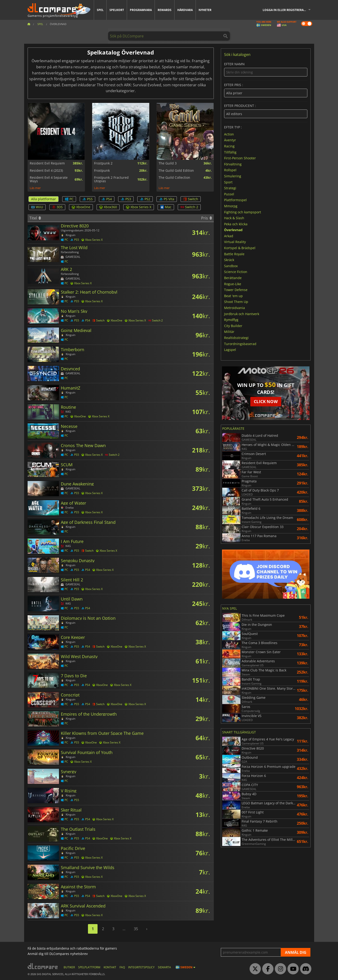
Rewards (165, 10)
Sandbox (231, 266)
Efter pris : (266, 90)
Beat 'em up (233, 296)
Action (229, 134)
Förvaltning (233, 164)
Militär (229, 332)
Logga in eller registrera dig (286, 10)
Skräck (229, 260)
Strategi (230, 188)
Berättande (233, 278)
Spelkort (117, 10)
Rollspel (230, 170)
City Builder (233, 326)
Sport (228, 182)
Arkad (229, 236)
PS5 (87, 199)
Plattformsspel (235, 200)
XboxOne (81, 207)
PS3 (126, 199)
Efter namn (266, 69)
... (124, 929)
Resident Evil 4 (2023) (46, 171)
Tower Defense (236, 290)
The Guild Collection (174, 178)
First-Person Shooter (240, 158)
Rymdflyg (231, 320)
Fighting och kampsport (243, 212)
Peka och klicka (236, 224)
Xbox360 (108, 207)
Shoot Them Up (236, 302)
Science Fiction (236, 272)
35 (136, 929)
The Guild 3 (168, 163)
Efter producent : (266, 111)
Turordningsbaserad (240, 344)
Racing (229, 146)
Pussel (229, 194)
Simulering (233, 176)
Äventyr (230, 140)
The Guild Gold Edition (176, 171)
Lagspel (230, 350)
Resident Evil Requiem (47, 163)
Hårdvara (185, 10)
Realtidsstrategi (236, 338)
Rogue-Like (233, 284)
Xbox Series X (139, 207)
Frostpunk (102, 171)
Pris (207, 218)
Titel (35, 218)
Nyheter (205, 10)
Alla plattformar (44, 199)
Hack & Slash (234, 218)
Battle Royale (234, 254)
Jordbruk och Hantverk (242, 314)
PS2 (145, 199)
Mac (166, 207)
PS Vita (167, 199)
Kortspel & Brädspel (240, 248)
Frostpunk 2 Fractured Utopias (111, 179)
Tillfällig (230, 152)
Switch (191, 199)
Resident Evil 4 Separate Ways (49, 179)
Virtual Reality (235, 242)
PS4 (107, 199)
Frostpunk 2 (103, 163)
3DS (57, 207)
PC (69, 199)
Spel (100, 10)
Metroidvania (234, 308)
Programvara (141, 10)
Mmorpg (231, 206)
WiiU (37, 207)
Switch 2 (189, 207)
